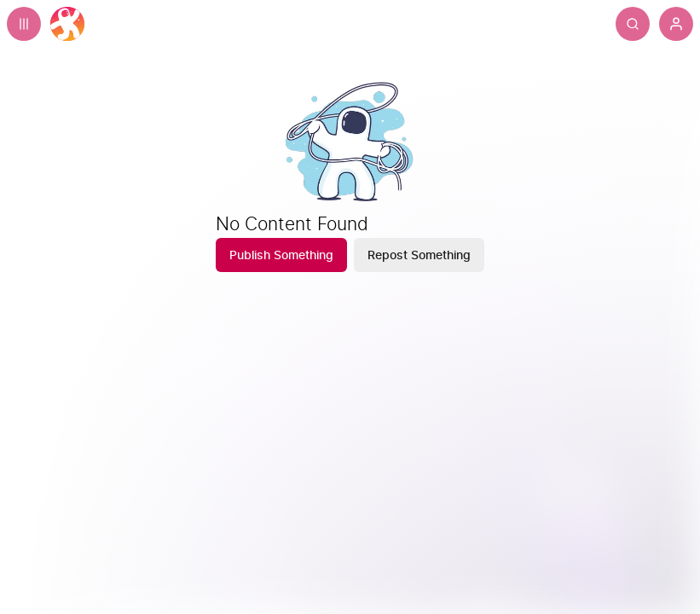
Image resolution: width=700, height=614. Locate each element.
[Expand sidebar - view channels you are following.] (24, 24)
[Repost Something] (419, 255)
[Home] (67, 24)
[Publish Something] (281, 255)
